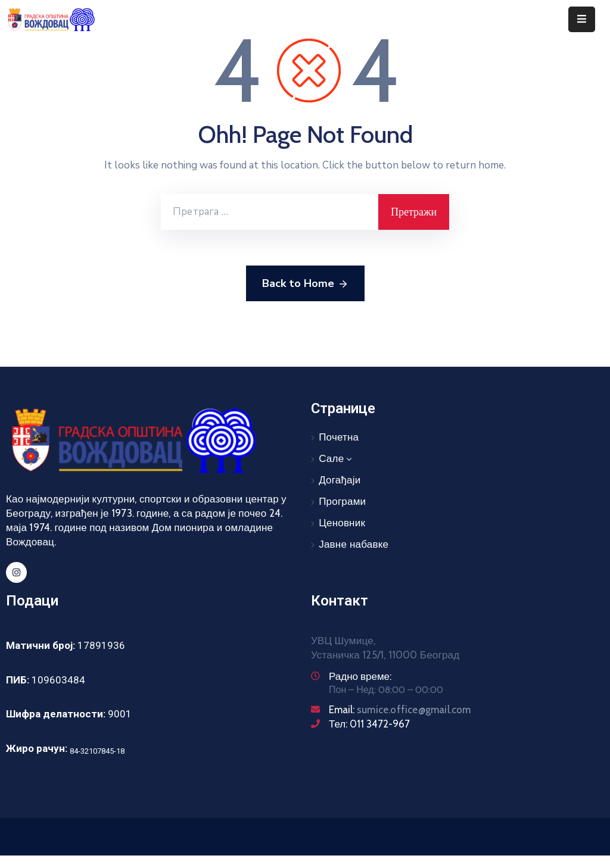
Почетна (339, 437)
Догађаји (340, 480)
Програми (342, 502)
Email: (400, 710)
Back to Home (305, 284)
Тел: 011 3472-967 (369, 724)
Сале (336, 459)
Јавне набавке (354, 544)
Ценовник (342, 523)
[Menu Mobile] (582, 19)
